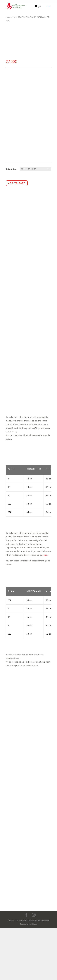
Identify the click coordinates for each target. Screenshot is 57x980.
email (45, 556)
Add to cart (17, 183)
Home (8, 17)
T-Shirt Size (11, 169)
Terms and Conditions (28, 925)
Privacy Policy (44, 921)
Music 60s (17, 17)
